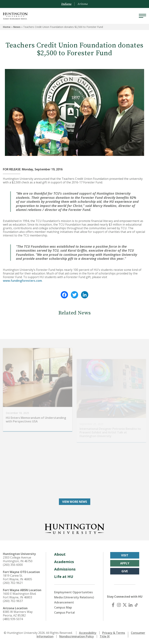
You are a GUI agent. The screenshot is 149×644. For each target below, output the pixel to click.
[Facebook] (113, 605)
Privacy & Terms (114, 633)
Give (125, 571)
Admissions (65, 569)
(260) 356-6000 (13, 565)
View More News (75, 502)
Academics (64, 562)
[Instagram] (119, 605)
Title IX (105, 636)
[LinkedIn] (131, 605)
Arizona (83, 4)
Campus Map (63, 607)
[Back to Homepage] (74, 528)
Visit (125, 555)
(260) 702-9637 (13, 601)
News (17, 27)
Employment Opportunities (74, 592)
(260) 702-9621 (13, 583)
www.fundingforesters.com (22, 281)
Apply (125, 563)
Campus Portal (64, 612)
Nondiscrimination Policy (77, 636)
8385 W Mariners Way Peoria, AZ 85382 (18, 614)
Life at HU (64, 577)
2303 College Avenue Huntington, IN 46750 (18, 559)
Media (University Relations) (74, 597)
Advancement (64, 602)
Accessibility (88, 633)
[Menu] (142, 16)
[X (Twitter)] (125, 605)
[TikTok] (136, 605)
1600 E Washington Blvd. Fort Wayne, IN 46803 (20, 595)
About (60, 554)
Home (7, 27)
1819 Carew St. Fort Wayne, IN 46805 (17, 577)
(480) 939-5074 (13, 619)
